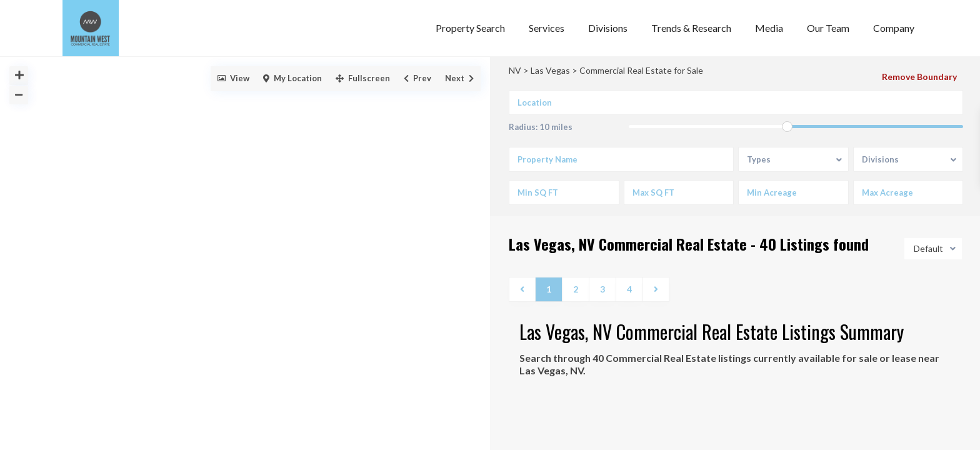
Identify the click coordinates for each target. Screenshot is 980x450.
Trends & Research (691, 28)
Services (547, 28)
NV (515, 70)
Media (769, 28)
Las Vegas (550, 70)
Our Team (828, 28)
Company (894, 28)
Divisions (608, 28)
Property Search (470, 28)
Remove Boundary (919, 77)
